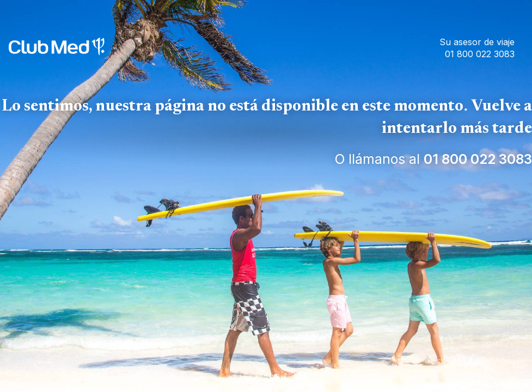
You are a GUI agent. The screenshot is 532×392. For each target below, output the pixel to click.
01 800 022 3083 (478, 159)
